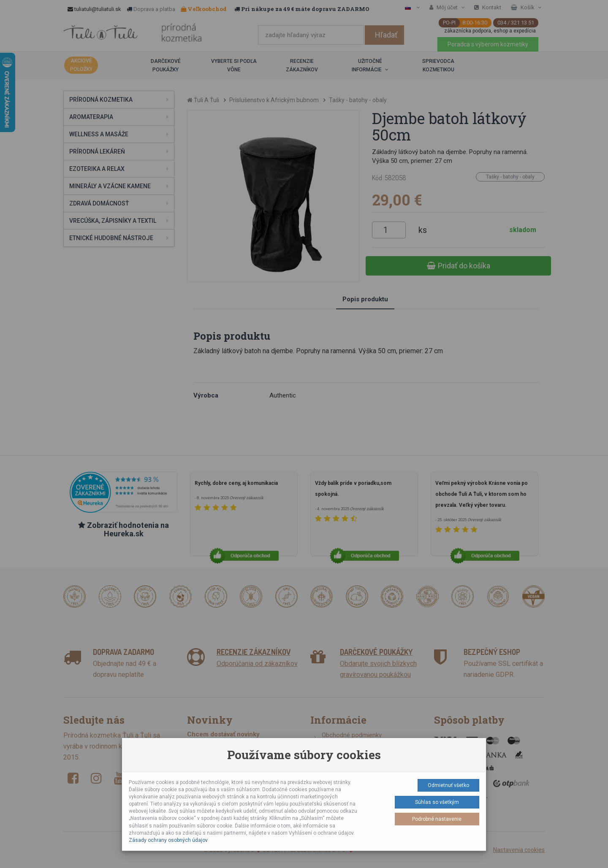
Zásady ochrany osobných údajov (168, 840)
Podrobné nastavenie (437, 819)
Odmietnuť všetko (448, 785)
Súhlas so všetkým (437, 802)
